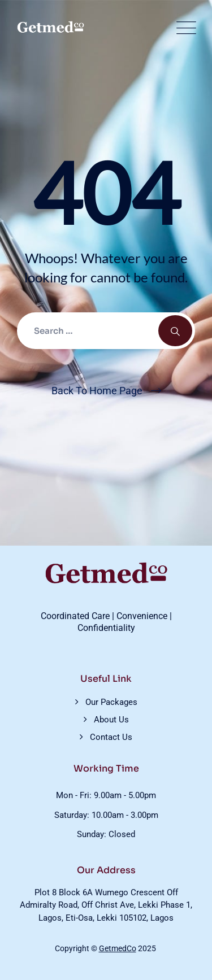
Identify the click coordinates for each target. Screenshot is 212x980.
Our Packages (111, 702)
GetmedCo (118, 948)
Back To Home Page (97, 391)
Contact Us (111, 737)
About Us (111, 720)
